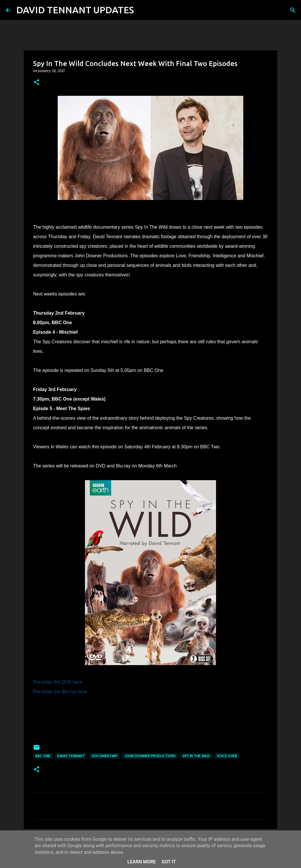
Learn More (142, 862)
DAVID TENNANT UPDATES (75, 10)
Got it (169, 862)
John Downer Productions (150, 756)
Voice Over (227, 756)
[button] (37, 83)
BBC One (43, 756)
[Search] (142, 10)
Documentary (105, 756)
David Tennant (71, 756)
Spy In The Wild (196, 756)
